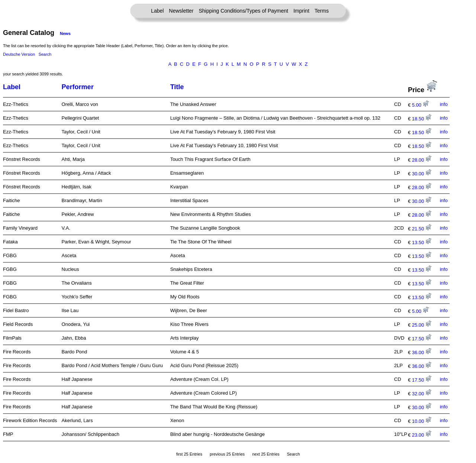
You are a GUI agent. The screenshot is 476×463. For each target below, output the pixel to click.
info (444, 104)
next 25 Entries (266, 454)
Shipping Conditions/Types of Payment (244, 11)
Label (157, 11)
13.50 (422, 242)
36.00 (422, 352)
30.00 (422, 174)
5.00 (420, 105)
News (65, 33)
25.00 (422, 325)
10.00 (422, 421)
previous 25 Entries (227, 454)
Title (177, 87)
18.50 (422, 119)
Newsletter (181, 11)
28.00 (422, 160)
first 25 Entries (189, 454)
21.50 (422, 229)
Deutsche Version (19, 54)
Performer (78, 87)
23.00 (422, 435)
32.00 (422, 394)
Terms (322, 11)
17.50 (422, 339)
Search (45, 54)
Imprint (301, 11)
